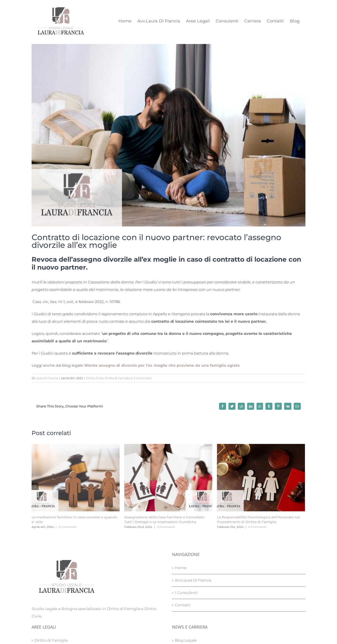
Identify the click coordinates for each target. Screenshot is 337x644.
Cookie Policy (182, 631)
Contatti (183, 553)
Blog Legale (186, 588)
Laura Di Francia (47, 378)
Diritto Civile (95, 378)
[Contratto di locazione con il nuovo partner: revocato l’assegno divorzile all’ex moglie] (168, 135)
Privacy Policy (157, 631)
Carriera (182, 600)
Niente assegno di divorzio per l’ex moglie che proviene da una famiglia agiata (162, 365)
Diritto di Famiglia (117, 378)
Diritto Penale (47, 613)
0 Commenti (142, 378)
